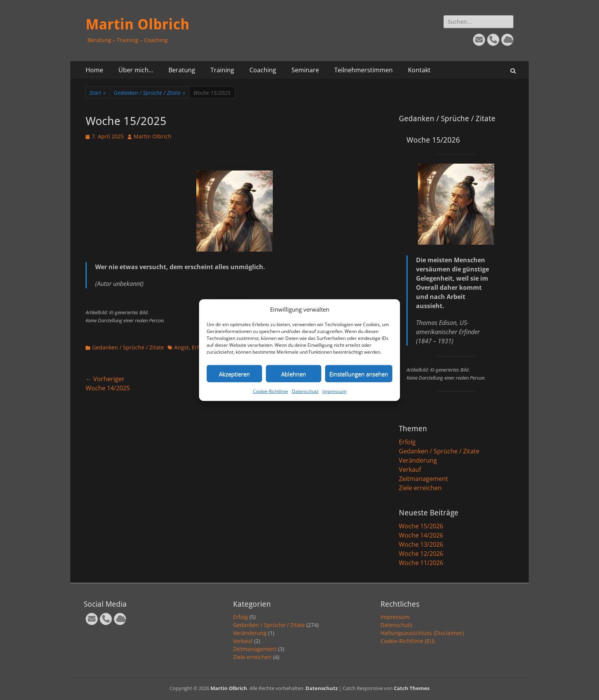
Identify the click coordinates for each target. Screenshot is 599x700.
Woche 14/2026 (421, 535)
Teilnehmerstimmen (363, 70)
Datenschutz (305, 391)
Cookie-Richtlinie (270, 391)
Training (222, 70)
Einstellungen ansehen (359, 374)
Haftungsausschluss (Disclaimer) (422, 633)
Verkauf (410, 469)
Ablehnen (294, 374)
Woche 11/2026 (421, 563)
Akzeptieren (234, 374)
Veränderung (418, 460)
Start (98, 93)
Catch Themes (412, 688)
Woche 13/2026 (421, 544)
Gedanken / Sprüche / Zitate (150, 93)
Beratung (182, 70)
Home (94, 70)
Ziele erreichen (420, 488)
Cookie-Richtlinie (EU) (408, 641)
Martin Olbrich (138, 24)
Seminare (305, 70)
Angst (181, 347)
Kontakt (419, 70)
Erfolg (407, 442)
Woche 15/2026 (421, 526)
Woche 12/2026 (421, 554)
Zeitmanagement (423, 479)
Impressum (334, 391)
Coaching (263, 70)
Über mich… (136, 70)
